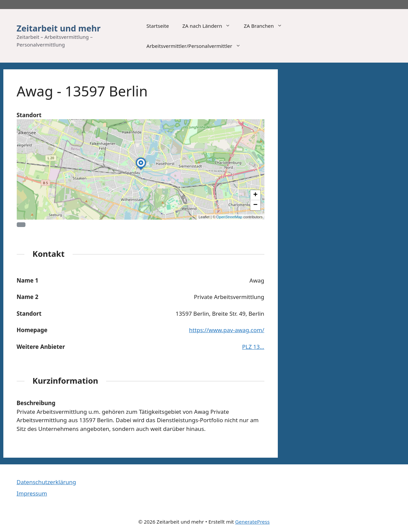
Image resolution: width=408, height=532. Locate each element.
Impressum (32, 493)
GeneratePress (253, 522)
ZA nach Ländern (210, 26)
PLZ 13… (253, 347)
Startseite (158, 26)
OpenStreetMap (229, 217)
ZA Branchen (266, 26)
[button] (141, 170)
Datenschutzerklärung (47, 482)
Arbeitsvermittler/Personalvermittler (197, 46)
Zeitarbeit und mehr (59, 28)
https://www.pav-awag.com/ (227, 330)
